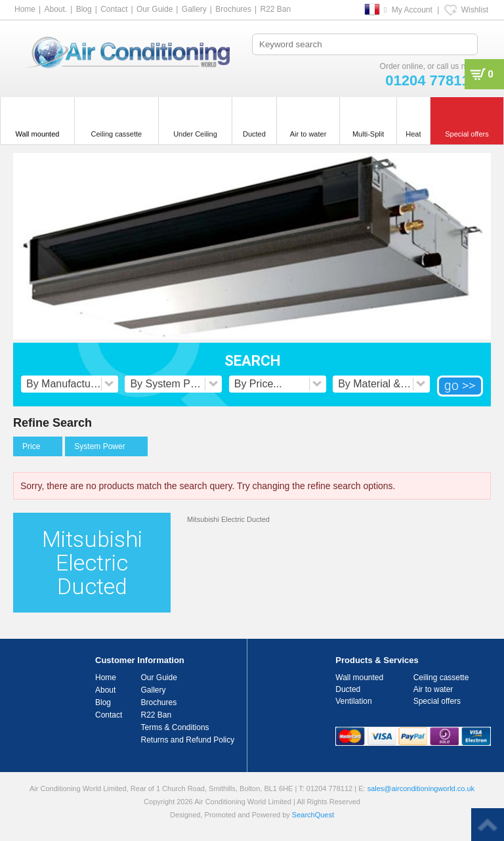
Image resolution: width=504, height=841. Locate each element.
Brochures (233, 9)
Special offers (437, 701)
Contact (114, 9)
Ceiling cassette (441, 678)
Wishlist (475, 10)
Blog (84, 9)
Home (25, 9)
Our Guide (155, 9)
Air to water (433, 689)
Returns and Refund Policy (188, 740)
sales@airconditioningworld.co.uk (421, 788)
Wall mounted (359, 678)
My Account (412, 10)
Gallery (194, 9)
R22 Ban (275, 9)
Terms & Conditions (175, 727)
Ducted (348, 689)
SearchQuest (313, 815)
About (105, 690)
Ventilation (353, 701)
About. (55, 9)
